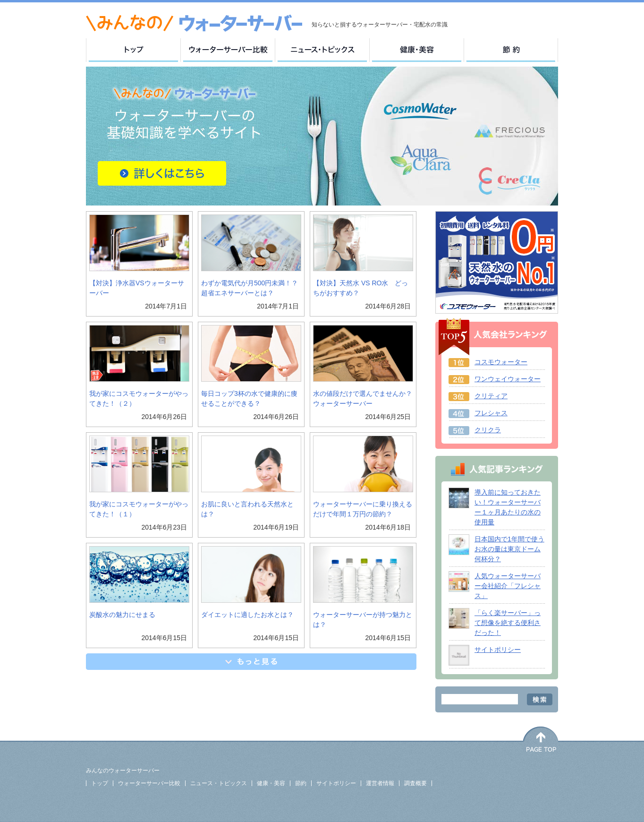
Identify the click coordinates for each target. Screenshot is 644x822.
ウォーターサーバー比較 (149, 783)
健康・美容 (271, 783)
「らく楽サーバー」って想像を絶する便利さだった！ (508, 623)
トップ (100, 783)
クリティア (491, 396)
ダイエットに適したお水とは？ (247, 615)
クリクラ (488, 430)
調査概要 (415, 783)
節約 (301, 783)
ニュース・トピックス (219, 783)
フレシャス (491, 413)
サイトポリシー (498, 650)
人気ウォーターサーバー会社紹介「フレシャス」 (508, 586)
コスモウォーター (501, 362)
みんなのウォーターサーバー (123, 771)
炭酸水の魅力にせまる (122, 615)
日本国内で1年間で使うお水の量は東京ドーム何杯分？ (509, 549)
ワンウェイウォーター (508, 379)
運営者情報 (380, 783)
